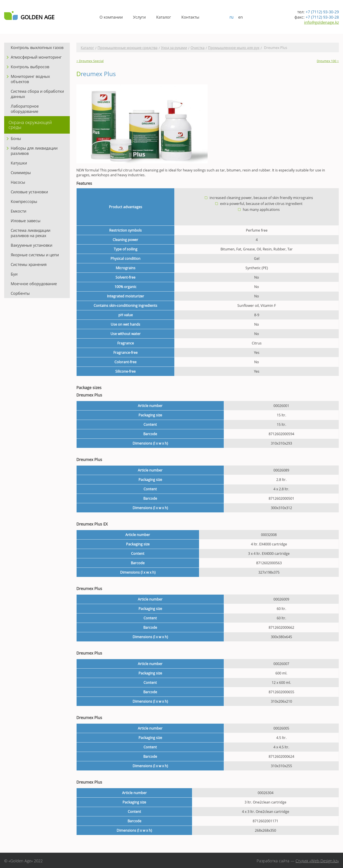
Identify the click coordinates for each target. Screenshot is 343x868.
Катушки (19, 163)
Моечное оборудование (34, 284)
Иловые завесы (26, 221)
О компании (111, 17)
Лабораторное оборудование (25, 109)
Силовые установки (29, 192)
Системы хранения (29, 264)
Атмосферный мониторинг (36, 57)
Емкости (18, 211)
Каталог (164, 17)
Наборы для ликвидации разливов (34, 151)
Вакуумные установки (31, 245)
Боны (16, 138)
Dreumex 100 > (328, 61)
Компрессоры (24, 201)
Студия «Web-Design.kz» (317, 861)
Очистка (198, 48)
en (241, 17)
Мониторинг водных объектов (30, 79)
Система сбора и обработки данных (37, 94)
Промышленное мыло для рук (234, 48)
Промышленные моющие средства (128, 48)
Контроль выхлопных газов (37, 47)
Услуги (139, 17)
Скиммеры (21, 173)
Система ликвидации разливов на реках (31, 233)
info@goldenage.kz (321, 22)
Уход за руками (174, 48)
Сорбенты (20, 293)
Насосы (18, 182)
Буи (14, 274)
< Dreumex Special (90, 61)
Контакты (190, 17)
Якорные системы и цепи (35, 255)
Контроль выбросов (30, 67)
